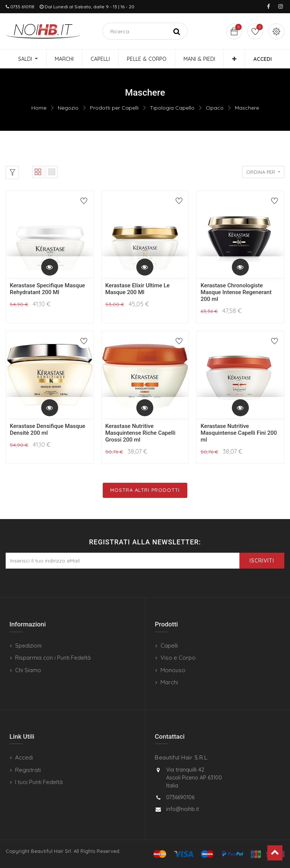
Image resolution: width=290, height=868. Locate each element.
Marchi (169, 682)
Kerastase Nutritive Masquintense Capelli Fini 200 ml (239, 433)
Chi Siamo (28, 670)
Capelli (169, 646)
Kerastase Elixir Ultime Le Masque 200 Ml (138, 289)
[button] (234, 59)
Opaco (215, 108)
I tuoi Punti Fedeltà (39, 782)
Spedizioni (28, 646)
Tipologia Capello (172, 108)
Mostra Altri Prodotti (145, 490)
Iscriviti (262, 561)
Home (39, 108)
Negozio (68, 108)
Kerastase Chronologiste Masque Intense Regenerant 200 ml (236, 292)
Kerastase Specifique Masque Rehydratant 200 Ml (47, 289)
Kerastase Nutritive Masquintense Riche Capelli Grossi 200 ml (140, 433)
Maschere (247, 108)
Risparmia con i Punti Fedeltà (53, 658)
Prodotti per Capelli (114, 108)
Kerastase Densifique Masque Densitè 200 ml (48, 429)
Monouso (173, 670)
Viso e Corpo (178, 658)
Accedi (24, 757)
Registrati (28, 770)
